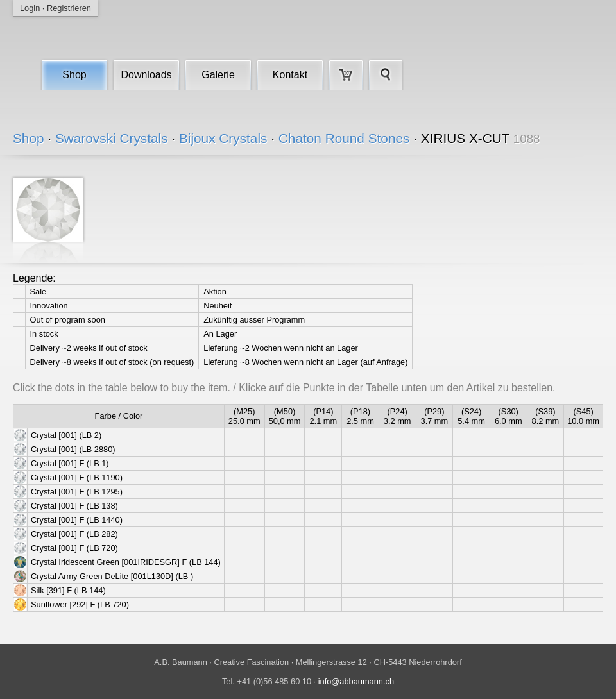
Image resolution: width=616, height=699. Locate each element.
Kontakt (290, 75)
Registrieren (69, 8)
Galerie (218, 75)
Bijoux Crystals (223, 138)
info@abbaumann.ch (356, 681)
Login (30, 8)
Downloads (146, 75)
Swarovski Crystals (112, 138)
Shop (74, 75)
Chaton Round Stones (344, 138)
